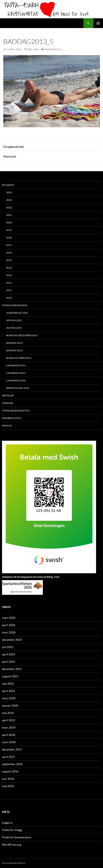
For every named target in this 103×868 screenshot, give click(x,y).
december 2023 (12, 640)
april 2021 (9, 691)
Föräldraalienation (16, 411)
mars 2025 (9, 618)
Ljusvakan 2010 (16, 380)
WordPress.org (12, 845)
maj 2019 (8, 713)
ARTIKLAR (8, 395)
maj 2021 (8, 684)
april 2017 (9, 757)
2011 (9, 290)
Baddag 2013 (14, 343)
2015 (9, 260)
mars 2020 (9, 698)
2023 (9, 200)
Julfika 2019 (14, 320)
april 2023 (9, 654)
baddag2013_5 (53, 49)
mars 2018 (9, 742)
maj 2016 (8, 786)
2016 (9, 253)
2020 (9, 222)
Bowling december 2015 (22, 335)
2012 (9, 283)
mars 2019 (9, 727)
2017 (9, 245)
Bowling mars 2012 (19, 358)
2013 (9, 275)
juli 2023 (8, 647)
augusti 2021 (10, 676)
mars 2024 (9, 632)
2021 (9, 215)
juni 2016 (8, 779)
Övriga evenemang (15, 305)
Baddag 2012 (14, 350)
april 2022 (9, 662)
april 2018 (9, 735)
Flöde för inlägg (12, 830)
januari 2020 (10, 705)
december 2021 (12, 669)
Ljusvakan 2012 (16, 365)
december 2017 (12, 749)
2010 (9, 298)
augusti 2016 (10, 771)
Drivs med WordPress (14, 863)
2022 (9, 207)
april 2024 (9, 625)
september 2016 (12, 764)
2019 (9, 230)
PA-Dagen (8, 185)
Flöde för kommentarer (17, 837)
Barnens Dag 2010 (18, 388)
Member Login (11, 418)
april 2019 (9, 720)
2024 (9, 192)
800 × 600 (33, 49)
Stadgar (8, 403)
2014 (9, 268)
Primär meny (98, 23)
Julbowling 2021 (17, 313)
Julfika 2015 (14, 328)
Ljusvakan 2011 (16, 373)
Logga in (7, 823)
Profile (7, 426)
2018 (9, 238)
